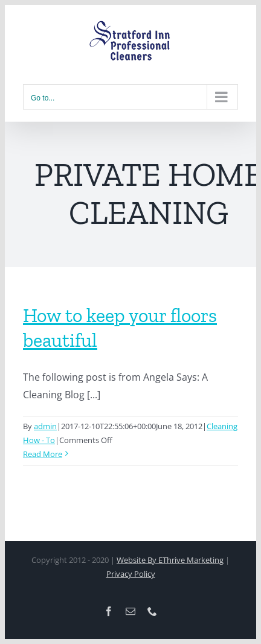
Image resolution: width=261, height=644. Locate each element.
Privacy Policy (131, 574)
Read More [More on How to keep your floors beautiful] (43, 454)
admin (45, 426)
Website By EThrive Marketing (170, 560)
